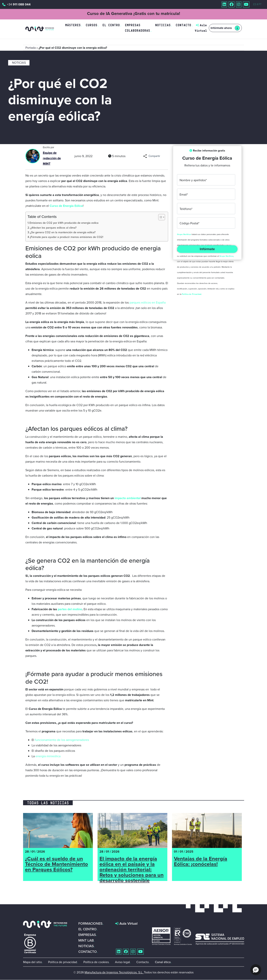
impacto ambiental (128, 498)
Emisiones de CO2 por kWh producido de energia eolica (64, 223)
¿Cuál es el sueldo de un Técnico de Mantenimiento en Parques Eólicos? (57, 865)
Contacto (183, 25)
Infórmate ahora (221, 28)
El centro (111, 25)
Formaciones (90, 923)
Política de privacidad (63, 962)
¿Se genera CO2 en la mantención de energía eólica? (63, 232)
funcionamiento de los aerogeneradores (62, 740)
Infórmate (207, 249)
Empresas (87, 935)
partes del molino (70, 609)
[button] (256, 970)
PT (260, 4)
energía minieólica (48, 756)
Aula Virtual (128, 923)
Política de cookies (96, 962)
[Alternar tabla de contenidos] (160, 217)
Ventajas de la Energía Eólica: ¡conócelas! (201, 862)
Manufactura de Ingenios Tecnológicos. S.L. (114, 972)
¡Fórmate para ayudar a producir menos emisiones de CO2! (67, 237)
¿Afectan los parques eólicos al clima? (53, 228)
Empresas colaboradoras (137, 28)
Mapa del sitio (32, 962)
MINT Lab (86, 940)
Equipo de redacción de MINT (52, 158)
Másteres (73, 25)
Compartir (154, 156)
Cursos (92, 25)
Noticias (163, 25)
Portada (31, 48)
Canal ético (163, 962)
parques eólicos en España (148, 302)
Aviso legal (122, 962)
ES (255, 4)
